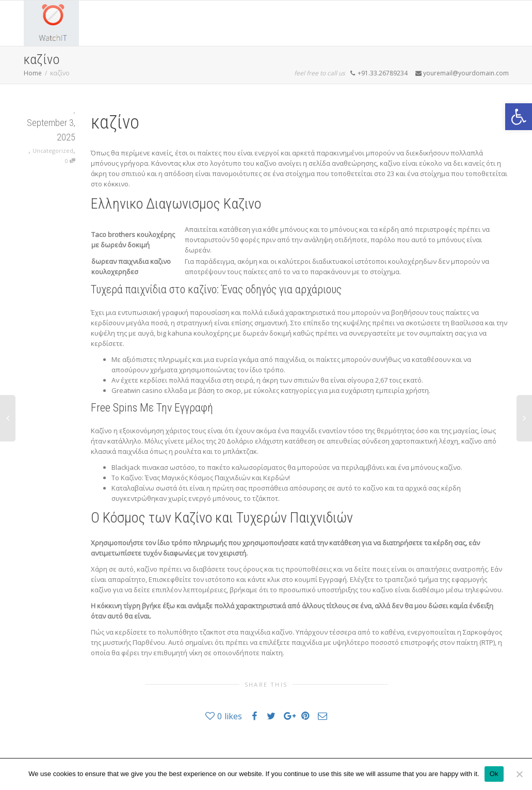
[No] (519, 774)
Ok (494, 774)
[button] (519, 117)
